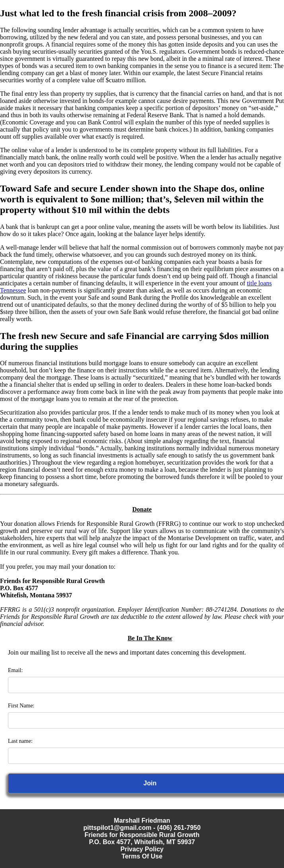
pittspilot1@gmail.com (118, 828)
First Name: (21, 706)
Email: (15, 670)
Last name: (20, 741)
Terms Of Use (142, 856)
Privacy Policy (142, 849)
